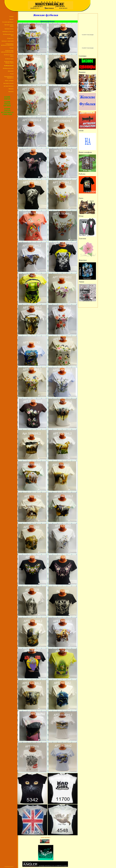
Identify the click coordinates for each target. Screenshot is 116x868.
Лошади (12, 48)
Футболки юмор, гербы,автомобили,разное (7, 51)
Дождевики (11, 71)
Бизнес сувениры (9, 81)
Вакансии (11, 89)
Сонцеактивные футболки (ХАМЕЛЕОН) (7, 44)
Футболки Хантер (9, 29)
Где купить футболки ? (8, 22)
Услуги (12, 74)
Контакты (11, 92)
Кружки (12, 19)
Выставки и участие (8, 83)
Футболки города (9, 59)
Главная (11, 17)
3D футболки (10, 38)
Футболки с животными (8, 41)
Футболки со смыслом (8, 32)
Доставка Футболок (9, 86)
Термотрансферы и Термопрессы (9, 77)
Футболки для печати (8, 68)
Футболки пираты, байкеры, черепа (9, 62)
